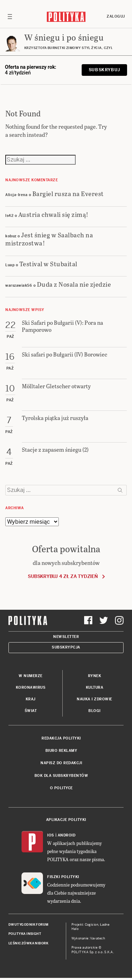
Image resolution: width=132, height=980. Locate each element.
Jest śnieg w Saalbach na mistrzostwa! (49, 239)
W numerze (31, 676)
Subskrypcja (66, 647)
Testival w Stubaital (48, 264)
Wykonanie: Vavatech (88, 938)
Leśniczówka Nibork (28, 943)
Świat (31, 711)
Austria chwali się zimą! (54, 214)
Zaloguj (116, 16)
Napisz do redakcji (61, 763)
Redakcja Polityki (61, 738)
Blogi (95, 711)
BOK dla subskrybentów (61, 776)
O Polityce (61, 788)
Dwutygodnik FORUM (29, 925)
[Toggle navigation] (10, 17)
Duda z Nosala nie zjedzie (74, 284)
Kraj (31, 699)
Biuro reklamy (61, 751)
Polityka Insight (25, 934)
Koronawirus (31, 687)
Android (67, 835)
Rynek (95, 676)
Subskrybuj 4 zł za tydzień (63, 576)
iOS (51, 835)
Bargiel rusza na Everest (68, 193)
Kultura (95, 687)
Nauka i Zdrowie (95, 699)
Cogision (92, 925)
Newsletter (66, 637)
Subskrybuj (104, 70)
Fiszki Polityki (63, 877)
